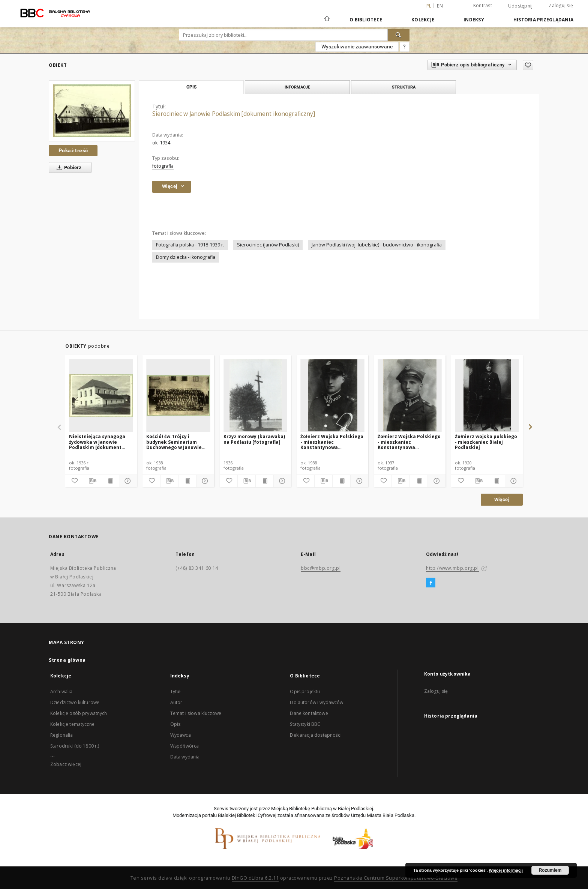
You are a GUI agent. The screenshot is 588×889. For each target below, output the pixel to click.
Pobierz (68, 168)
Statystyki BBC (305, 724)
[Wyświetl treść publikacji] (110, 481)
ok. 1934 (161, 143)
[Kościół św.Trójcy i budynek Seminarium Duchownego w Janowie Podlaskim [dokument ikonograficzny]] (178, 395)
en (440, 6)
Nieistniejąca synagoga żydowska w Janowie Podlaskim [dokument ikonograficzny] (97, 442)
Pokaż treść (73, 150)
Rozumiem (550, 870)
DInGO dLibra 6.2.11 (255, 878)
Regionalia (62, 735)
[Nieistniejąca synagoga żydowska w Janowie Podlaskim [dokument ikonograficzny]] (101, 395)
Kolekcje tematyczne (72, 724)
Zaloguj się (561, 5)
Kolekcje (423, 20)
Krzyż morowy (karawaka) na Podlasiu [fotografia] (254, 439)
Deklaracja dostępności (316, 735)
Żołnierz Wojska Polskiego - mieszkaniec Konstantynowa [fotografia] (332, 442)
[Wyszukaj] (399, 35)
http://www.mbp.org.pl (452, 568)
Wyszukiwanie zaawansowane (357, 47)
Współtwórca (185, 746)
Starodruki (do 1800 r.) (75, 746)
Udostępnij (520, 6)
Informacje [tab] (297, 87)
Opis (175, 724)
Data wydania (185, 757)
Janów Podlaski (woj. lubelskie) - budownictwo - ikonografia (377, 245)
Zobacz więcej (66, 764)
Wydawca (181, 735)
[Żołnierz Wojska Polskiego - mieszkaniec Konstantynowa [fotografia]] (332, 395)
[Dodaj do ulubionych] (528, 65)
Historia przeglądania (543, 20)
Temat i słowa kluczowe (196, 713)
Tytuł (175, 692)
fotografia (163, 166)
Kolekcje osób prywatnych (79, 713)
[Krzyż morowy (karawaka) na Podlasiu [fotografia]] (256, 395)
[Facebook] (431, 583)
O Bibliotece (366, 20)
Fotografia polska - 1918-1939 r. (190, 245)
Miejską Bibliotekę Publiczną (301, 809)
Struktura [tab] (404, 87)
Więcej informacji (506, 870)
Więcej (502, 499)
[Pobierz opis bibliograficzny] (92, 481)
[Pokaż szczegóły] (127, 481)
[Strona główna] (326, 20)
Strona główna (67, 660)
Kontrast (483, 5)
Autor (176, 702)
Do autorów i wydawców (316, 702)
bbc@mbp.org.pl (321, 568)
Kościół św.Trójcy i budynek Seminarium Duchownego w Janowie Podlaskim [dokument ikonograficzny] (174, 442)
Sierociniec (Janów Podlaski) (268, 245)
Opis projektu (305, 692)
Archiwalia (61, 692)
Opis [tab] (191, 87)
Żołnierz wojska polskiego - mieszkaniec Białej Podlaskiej (486, 442)
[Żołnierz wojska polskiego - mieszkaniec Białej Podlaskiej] (487, 395)
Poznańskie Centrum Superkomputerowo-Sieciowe (396, 878)
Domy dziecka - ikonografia (186, 257)
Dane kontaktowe (309, 713)
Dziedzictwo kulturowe (75, 702)
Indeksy (474, 20)
